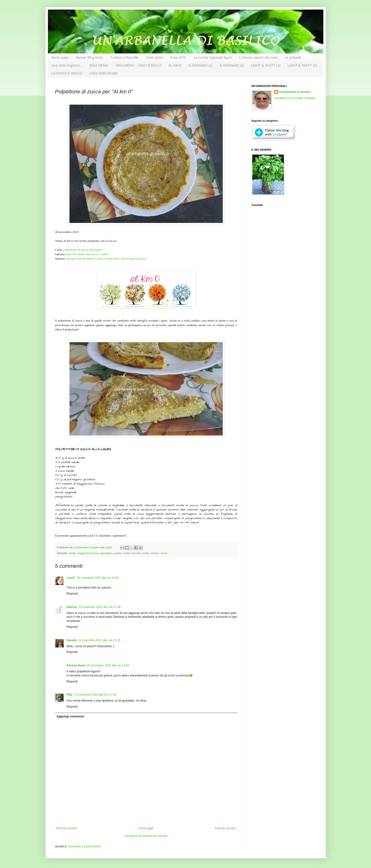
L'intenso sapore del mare (258, 57)
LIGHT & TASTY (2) (302, 65)
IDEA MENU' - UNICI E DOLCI (138, 65)
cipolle (72, 553)
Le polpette (293, 57)
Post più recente (67, 828)
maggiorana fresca (88, 553)
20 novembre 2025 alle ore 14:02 (98, 578)
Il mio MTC (178, 57)
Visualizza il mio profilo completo (295, 98)
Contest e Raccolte (124, 57)
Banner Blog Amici (89, 57)
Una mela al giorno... (67, 65)
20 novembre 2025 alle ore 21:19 (99, 640)
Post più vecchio (225, 828)
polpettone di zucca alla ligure (83, 250)
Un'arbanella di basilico (295, 92)
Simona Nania (76, 665)
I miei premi (154, 57)
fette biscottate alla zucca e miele (87, 254)
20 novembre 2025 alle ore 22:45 (108, 665)
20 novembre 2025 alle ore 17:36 (100, 607)
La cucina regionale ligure (213, 57)
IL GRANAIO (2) (232, 65)
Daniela (72, 640)
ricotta (145, 553)
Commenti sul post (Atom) (84, 846)
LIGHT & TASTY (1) (266, 65)
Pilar (70, 695)
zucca (164, 553)
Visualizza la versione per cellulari (146, 836)
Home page (60, 57)
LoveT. (71, 578)
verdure (155, 553)
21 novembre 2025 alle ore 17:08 (95, 695)
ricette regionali (132, 553)
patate (118, 553)
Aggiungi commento (70, 716)
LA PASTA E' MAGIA (67, 73)
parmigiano (106, 553)
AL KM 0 (175, 65)
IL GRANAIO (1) (201, 65)
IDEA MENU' (99, 65)
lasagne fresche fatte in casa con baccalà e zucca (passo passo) (106, 258)
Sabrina (72, 607)
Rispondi (72, 594)
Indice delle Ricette (103, 73)
